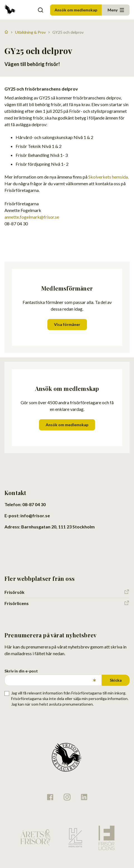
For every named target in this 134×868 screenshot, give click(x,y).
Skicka (116, 680)
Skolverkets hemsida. (109, 177)
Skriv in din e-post (21, 671)
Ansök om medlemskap (76, 10)
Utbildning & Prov (30, 32)
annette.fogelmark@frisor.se (32, 217)
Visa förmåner (67, 324)
